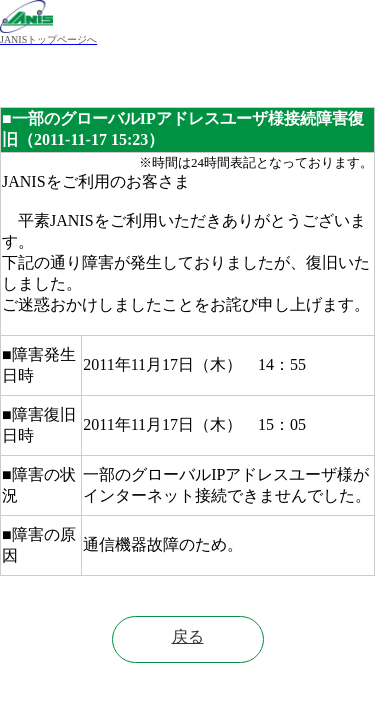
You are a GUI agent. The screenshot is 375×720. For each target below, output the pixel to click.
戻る (188, 636)
